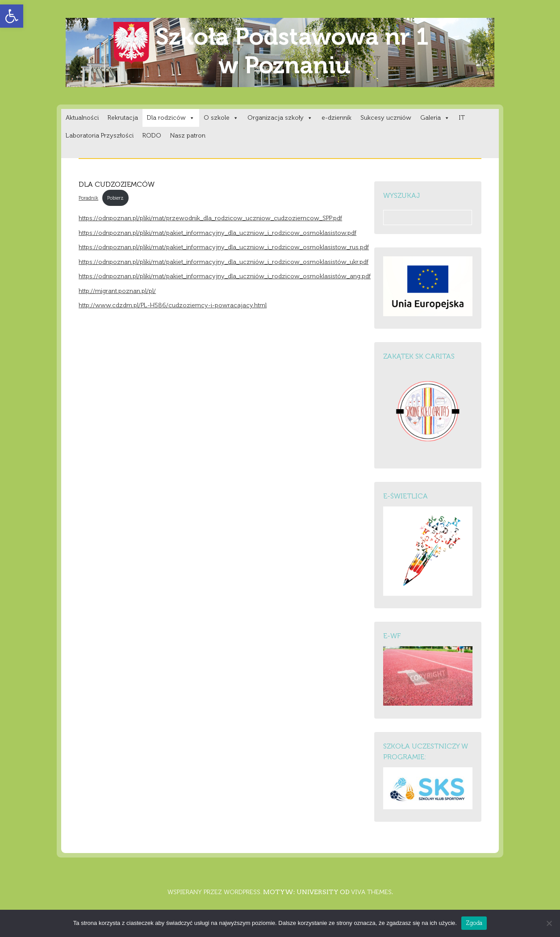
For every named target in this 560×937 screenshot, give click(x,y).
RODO (152, 136)
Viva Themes (371, 892)
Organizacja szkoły (280, 118)
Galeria (435, 118)
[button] (12, 16)
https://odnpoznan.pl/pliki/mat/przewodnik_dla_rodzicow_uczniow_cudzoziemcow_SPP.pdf (210, 218)
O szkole (221, 118)
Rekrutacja (123, 118)
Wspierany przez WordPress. (215, 892)
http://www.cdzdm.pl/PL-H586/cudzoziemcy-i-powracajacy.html (173, 305)
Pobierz (115, 198)
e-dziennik (336, 118)
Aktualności (82, 118)
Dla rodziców (171, 118)
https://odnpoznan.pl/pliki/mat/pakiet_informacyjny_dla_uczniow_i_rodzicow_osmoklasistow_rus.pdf (224, 247)
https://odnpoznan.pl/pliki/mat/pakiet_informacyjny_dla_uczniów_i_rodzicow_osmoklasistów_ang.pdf (225, 276)
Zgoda (474, 923)
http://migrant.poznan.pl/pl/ (117, 291)
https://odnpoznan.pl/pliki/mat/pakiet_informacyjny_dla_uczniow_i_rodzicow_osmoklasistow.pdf (217, 233)
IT (462, 118)
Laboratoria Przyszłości (100, 136)
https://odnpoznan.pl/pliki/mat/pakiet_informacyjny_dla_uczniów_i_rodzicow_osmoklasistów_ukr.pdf (224, 262)
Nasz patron (188, 136)
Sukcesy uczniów (386, 118)
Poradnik (88, 198)
